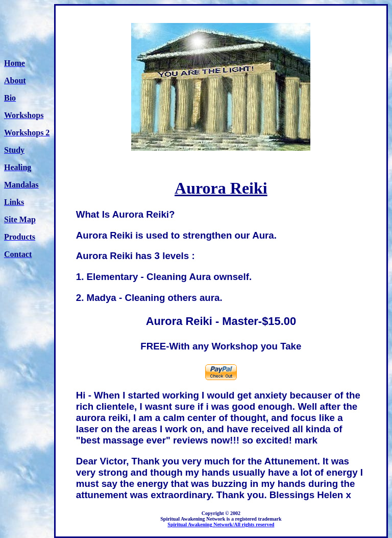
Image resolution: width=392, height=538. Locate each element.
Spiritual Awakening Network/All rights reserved (221, 524)
